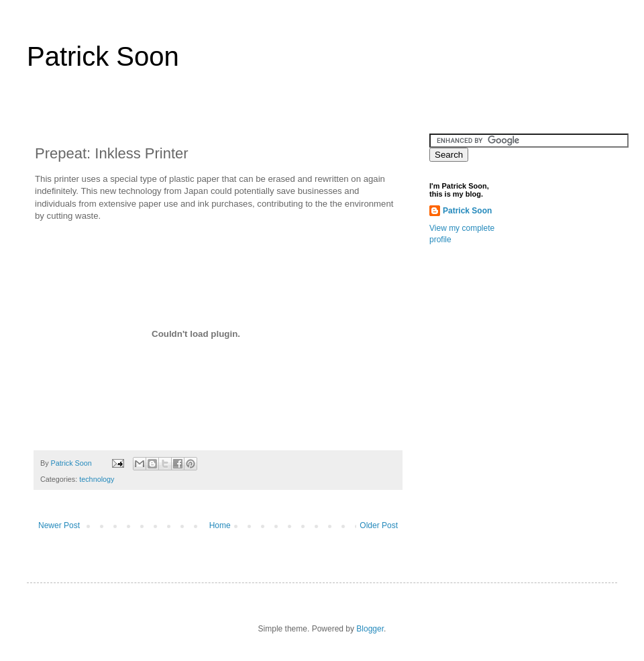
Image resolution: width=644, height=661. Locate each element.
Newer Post (59, 525)
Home (220, 525)
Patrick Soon (103, 56)
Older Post (379, 525)
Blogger (370, 629)
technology (97, 479)
